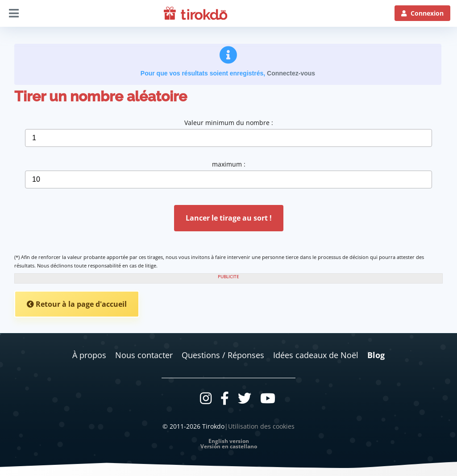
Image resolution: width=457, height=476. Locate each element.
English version (229, 441)
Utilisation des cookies (261, 426)
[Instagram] (206, 398)
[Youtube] (268, 398)
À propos (89, 355)
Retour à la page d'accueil (77, 304)
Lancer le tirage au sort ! (229, 218)
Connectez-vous (291, 73)
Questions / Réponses (223, 355)
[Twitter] (245, 398)
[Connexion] (422, 13)
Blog (376, 355)
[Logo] (196, 13)
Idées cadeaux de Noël (316, 355)
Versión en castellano (229, 447)
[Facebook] (225, 398)
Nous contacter (144, 355)
